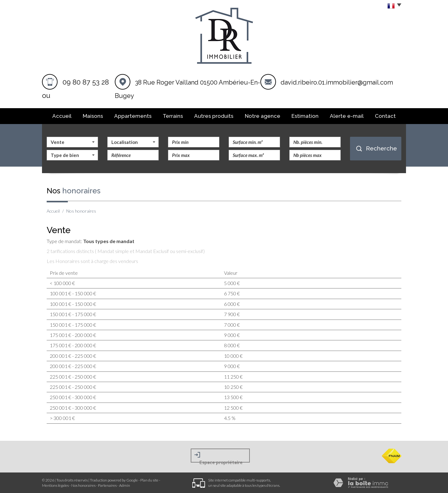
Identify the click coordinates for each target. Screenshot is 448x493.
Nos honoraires (83, 485)
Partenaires (107, 485)
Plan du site (149, 480)
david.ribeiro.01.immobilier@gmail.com (337, 82)
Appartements (133, 116)
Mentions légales (55, 485)
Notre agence (263, 116)
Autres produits (214, 116)
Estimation (305, 116)
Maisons (93, 116)
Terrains (173, 116)
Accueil (62, 116)
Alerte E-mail (347, 116)
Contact (385, 116)
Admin (125, 485)
